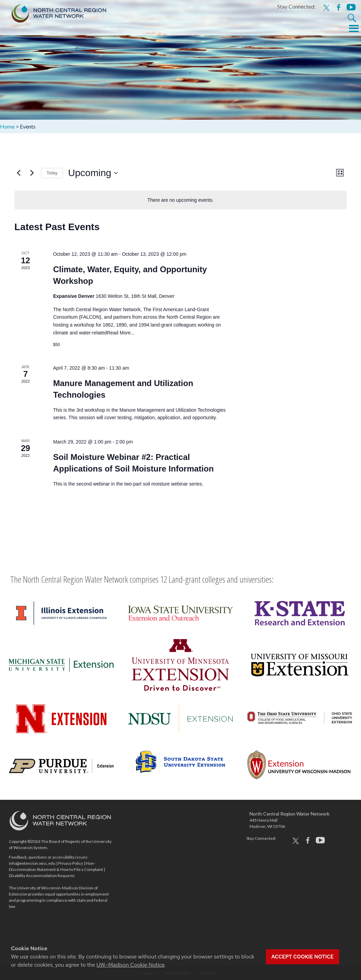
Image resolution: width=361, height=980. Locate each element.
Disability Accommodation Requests (42, 876)
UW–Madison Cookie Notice (131, 965)
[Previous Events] (18, 173)
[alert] (180, 200)
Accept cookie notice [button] (302, 957)
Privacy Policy (71, 863)
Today (52, 173)
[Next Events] (32, 173)
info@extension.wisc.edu (32, 863)
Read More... (121, 333)
